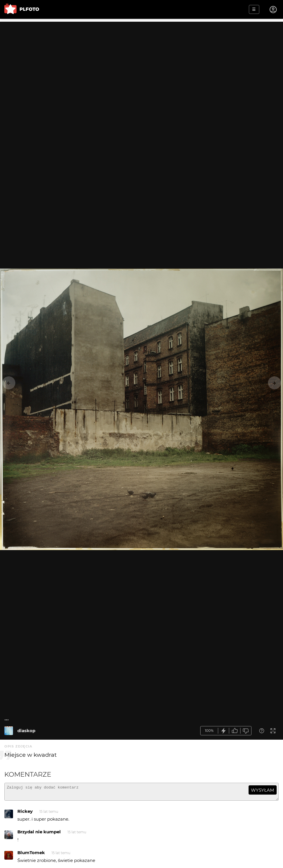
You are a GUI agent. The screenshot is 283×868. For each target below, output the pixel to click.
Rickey (25, 814)
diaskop (26, 731)
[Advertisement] (141, 62)
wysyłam (262, 790)
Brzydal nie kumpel (39, 834)
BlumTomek (31, 855)
